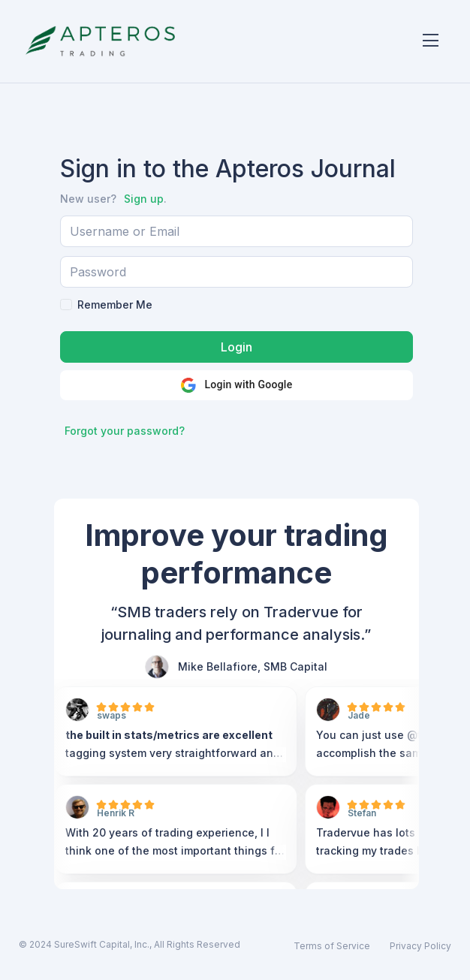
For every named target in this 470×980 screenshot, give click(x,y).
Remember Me (115, 305)
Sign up (144, 199)
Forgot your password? (125, 431)
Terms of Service (332, 946)
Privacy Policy (420, 946)
